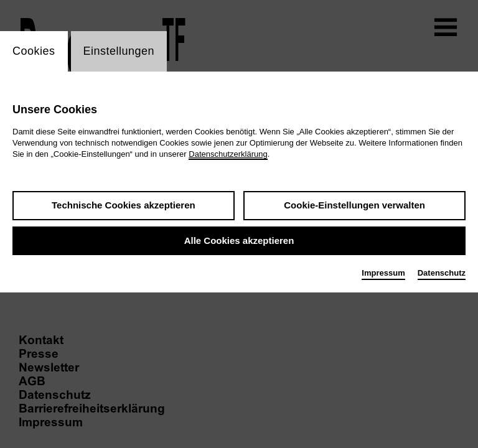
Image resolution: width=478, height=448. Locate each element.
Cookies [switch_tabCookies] (34, 51)
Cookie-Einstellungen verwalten (354, 205)
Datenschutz (442, 273)
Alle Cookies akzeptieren (239, 240)
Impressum (383, 273)
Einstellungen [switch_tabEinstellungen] (119, 51)
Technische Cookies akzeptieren (124, 205)
